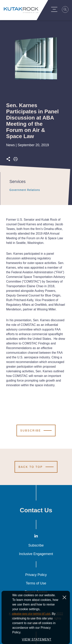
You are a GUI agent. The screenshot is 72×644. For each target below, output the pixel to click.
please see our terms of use (31, 614)
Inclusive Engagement (36, 554)
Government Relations (21, 190)
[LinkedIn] (36, 537)
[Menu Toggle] (56, 9)
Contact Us (36, 510)
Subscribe (36, 545)
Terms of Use (36, 583)
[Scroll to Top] (36, 467)
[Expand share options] (8, 160)
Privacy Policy (36, 575)
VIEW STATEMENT (37, 639)
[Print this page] (16, 160)
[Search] (67, 10)
